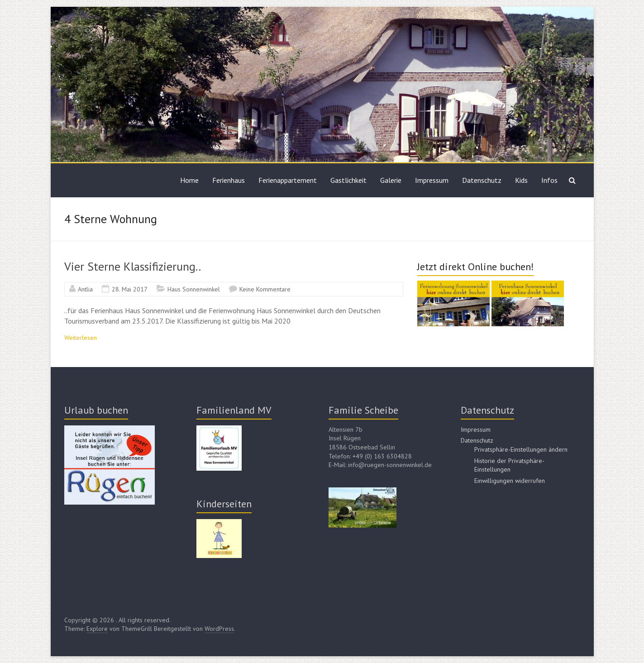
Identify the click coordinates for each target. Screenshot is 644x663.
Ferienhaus (229, 180)
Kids (521, 180)
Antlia (85, 289)
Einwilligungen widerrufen (510, 481)
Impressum (432, 180)
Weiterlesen (81, 338)
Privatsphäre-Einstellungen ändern (521, 449)
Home (189, 180)
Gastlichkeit (348, 180)
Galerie (391, 180)
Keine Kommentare (265, 289)
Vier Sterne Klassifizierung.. (133, 266)
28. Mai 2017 (130, 289)
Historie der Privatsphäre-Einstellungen (509, 465)
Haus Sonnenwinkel (194, 289)
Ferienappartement (288, 180)
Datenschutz (482, 180)
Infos (549, 180)
